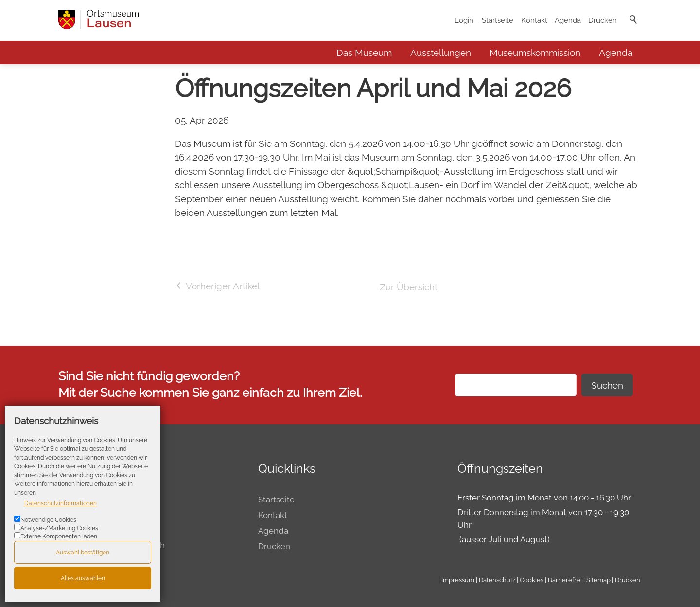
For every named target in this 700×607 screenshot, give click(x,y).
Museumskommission (535, 53)
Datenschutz (497, 580)
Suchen (607, 385)
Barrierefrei (565, 580)
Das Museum (364, 53)
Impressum (458, 580)
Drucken (603, 20)
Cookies (532, 580)
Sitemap (598, 580)
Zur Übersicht (409, 287)
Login (464, 20)
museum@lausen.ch (126, 545)
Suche (634, 33)
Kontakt (534, 20)
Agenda (568, 20)
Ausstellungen (441, 53)
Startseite (498, 20)
